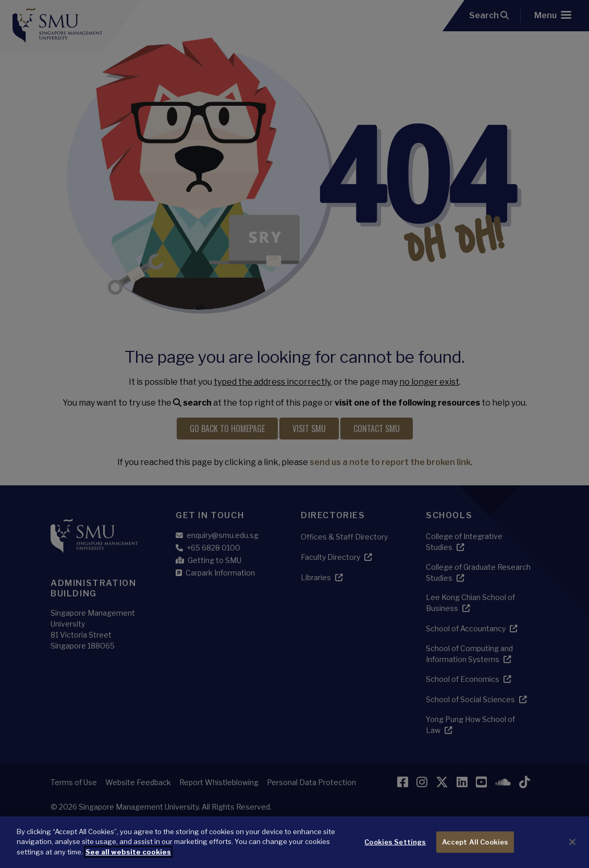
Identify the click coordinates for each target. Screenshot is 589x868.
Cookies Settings (395, 849)
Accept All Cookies (475, 849)
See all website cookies (128, 859)
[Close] (572, 849)
